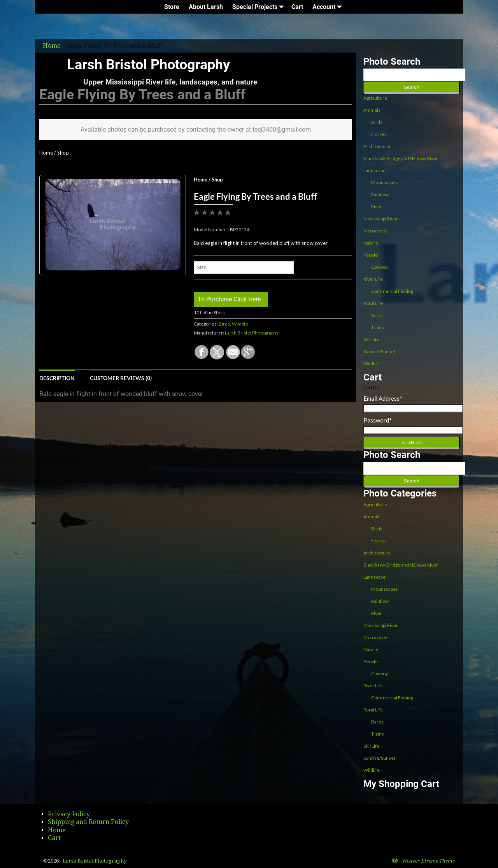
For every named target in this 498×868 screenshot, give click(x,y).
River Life (373, 279)
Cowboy (380, 267)
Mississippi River (381, 219)
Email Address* (383, 398)
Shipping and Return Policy (88, 822)
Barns (377, 315)
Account (329, 7)
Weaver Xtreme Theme (428, 861)
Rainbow (380, 195)
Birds (224, 324)
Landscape (374, 170)
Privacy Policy (69, 814)
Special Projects (260, 7)
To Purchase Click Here (229, 299)
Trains (378, 327)
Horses (379, 134)
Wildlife (240, 324)
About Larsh (206, 7)
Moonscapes (385, 182)
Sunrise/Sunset (379, 351)
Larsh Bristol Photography (148, 65)
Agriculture (375, 98)
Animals (372, 110)
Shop (63, 153)
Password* (378, 420)
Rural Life (373, 303)
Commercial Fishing (392, 291)
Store (172, 7)
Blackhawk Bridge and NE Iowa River (401, 158)
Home (46, 153)
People (371, 255)
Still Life (371, 339)
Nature (371, 243)
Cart (297, 7)
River (377, 207)
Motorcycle (375, 231)
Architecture (377, 146)
